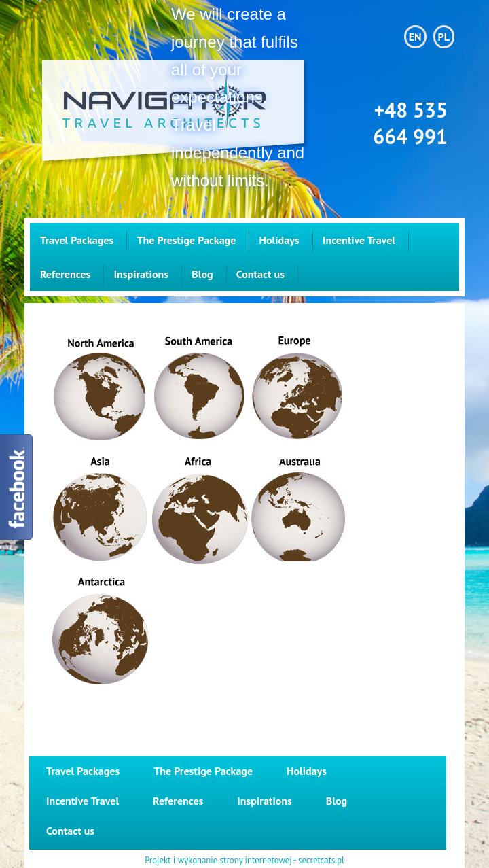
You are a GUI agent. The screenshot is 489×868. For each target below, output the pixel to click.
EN (415, 37)
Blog (202, 274)
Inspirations (141, 274)
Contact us (260, 274)
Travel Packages (77, 240)
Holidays (279, 240)
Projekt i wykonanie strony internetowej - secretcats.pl (244, 861)
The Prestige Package (186, 240)
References (65, 274)
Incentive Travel (359, 240)
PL (444, 37)
